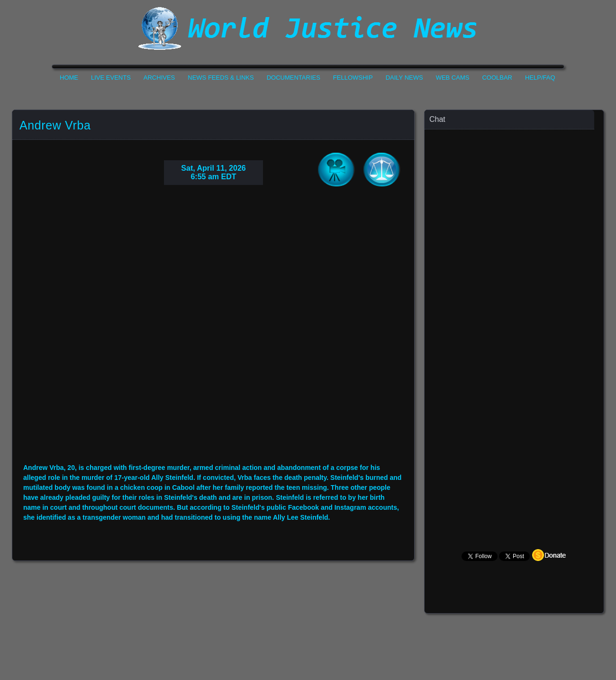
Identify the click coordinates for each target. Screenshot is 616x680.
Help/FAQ (540, 78)
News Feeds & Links (221, 78)
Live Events (111, 78)
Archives (159, 78)
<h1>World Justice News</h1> (308, 28)
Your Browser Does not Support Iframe (515, 316)
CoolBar (497, 78)
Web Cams (453, 78)
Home (69, 78)
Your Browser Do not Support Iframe (213, 331)
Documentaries (294, 78)
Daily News (404, 78)
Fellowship (353, 78)
